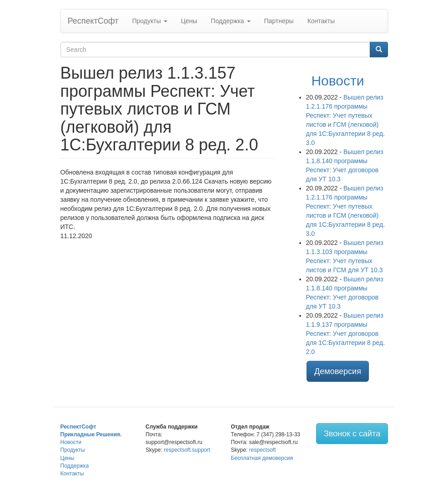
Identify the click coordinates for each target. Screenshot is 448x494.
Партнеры (279, 21)
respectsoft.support (187, 450)
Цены (189, 21)
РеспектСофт (93, 21)
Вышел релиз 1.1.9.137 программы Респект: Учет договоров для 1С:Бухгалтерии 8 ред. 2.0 (346, 334)
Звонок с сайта (352, 434)
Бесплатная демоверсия (262, 458)
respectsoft (263, 450)
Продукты (149, 21)
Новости (337, 81)
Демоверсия (338, 371)
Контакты (321, 21)
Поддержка (231, 21)
